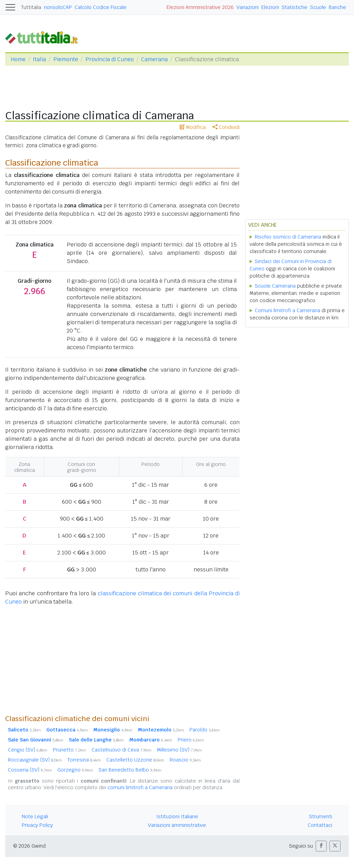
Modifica (193, 127)
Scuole (318, 7)
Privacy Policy (37, 825)
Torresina (84, 760)
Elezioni (270, 7)
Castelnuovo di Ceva (122, 750)
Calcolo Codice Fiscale (101, 7)
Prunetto (69, 750)
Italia (39, 59)
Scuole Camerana (275, 286)
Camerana (154, 59)
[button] (321, 846)
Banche (337, 7)
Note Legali (35, 816)
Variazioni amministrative (177, 825)
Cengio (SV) (28, 750)
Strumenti (321, 816)
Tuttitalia (31, 7)
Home (18, 59)
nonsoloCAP (58, 7)
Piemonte (66, 59)
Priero (191, 740)
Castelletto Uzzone (135, 760)
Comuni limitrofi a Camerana (287, 310)
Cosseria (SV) (30, 770)
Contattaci (320, 825)
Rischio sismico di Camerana (288, 237)
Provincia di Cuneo (110, 59)
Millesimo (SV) (179, 750)
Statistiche (295, 7)
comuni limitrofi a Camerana (140, 787)
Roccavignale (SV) (35, 760)
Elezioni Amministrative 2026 (200, 7)
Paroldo (205, 730)
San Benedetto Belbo (130, 770)
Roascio (185, 760)
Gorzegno (75, 770)
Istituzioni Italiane (177, 816)
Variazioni (248, 7)
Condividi (226, 127)
